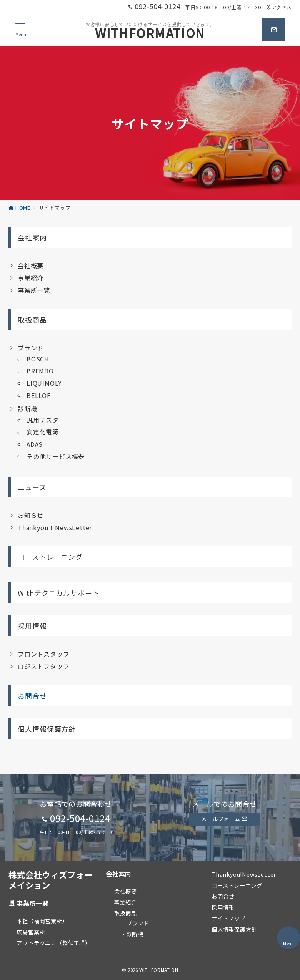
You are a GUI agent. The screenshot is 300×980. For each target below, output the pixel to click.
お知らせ (31, 515)
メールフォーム (224, 819)
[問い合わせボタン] (274, 30)
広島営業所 (31, 932)
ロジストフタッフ (43, 666)
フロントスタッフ (43, 654)
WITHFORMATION (150, 33)
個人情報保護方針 (47, 729)
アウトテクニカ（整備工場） (53, 943)
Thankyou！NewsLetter (55, 527)
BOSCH (38, 359)
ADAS (35, 444)
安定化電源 (43, 432)
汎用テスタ (43, 420)
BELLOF (39, 395)
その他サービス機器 (56, 456)
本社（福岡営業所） (42, 921)
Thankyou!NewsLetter (244, 874)
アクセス (279, 7)
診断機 (27, 409)
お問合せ (32, 696)
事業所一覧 (34, 290)
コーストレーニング (50, 557)
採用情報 (32, 626)
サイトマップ (229, 918)
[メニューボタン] (21, 30)
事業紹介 (31, 278)
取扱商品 (32, 320)
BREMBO (40, 371)
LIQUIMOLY (44, 383)
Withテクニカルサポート (59, 593)
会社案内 (32, 237)
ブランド (31, 348)
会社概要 (31, 265)
